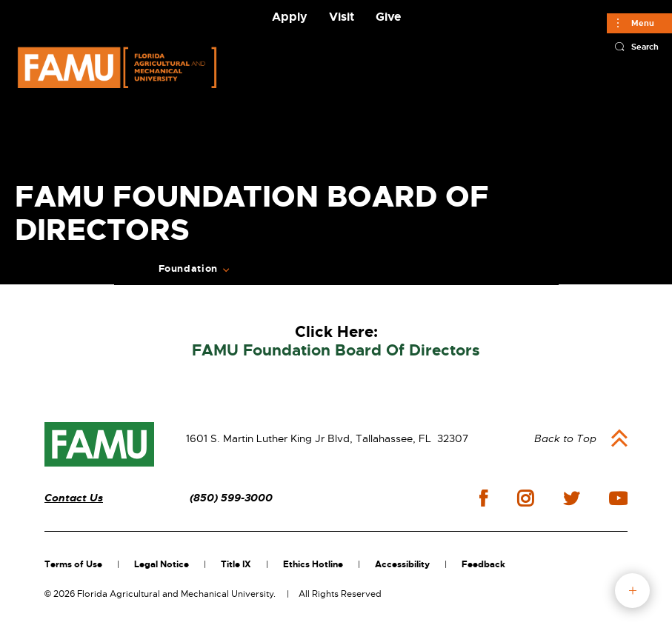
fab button (632, 591)
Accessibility (402, 564)
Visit (342, 17)
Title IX (236, 564)
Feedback (483, 564)
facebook (483, 498)
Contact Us (74, 498)
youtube (618, 498)
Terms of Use (73, 564)
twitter (571, 498)
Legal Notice (162, 564)
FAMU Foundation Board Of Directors (336, 351)
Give (388, 17)
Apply (290, 17)
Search (645, 47)
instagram (525, 498)
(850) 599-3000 (231, 498)
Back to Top (565, 438)
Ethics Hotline (313, 564)
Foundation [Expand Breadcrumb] (189, 269)
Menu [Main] (643, 23)
